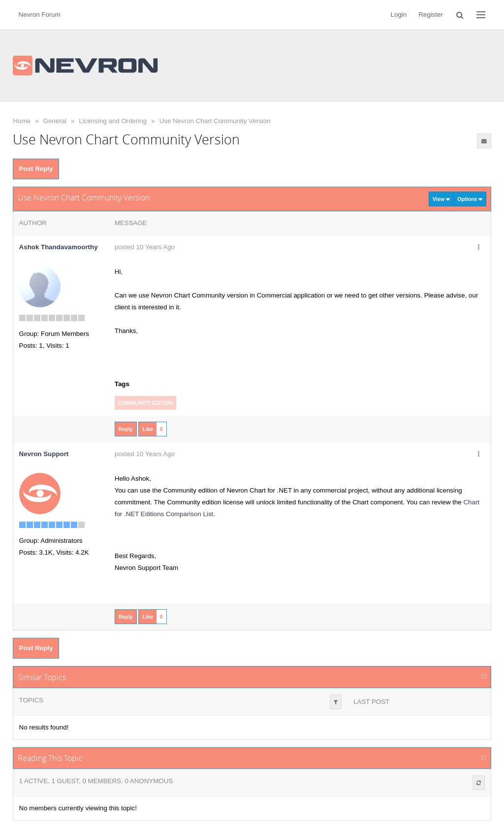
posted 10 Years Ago (145, 247)
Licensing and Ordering (113, 121)
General (55, 121)
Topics (31, 700)
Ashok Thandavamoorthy (59, 247)
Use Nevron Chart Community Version (215, 121)
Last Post (371, 702)
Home (22, 121)
